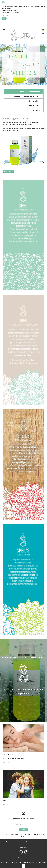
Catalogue (36, 110)
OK (4, 19)
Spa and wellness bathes (29, 92)
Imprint (36, 862)
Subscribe (24, 830)
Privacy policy (42, 862)
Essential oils (35, 101)
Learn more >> (9, 171)
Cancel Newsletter (23, 858)
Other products (34, 105)
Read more (5, 15)
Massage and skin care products (27, 96)
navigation (4, 30)
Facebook (21, 852)
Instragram (26, 852)
